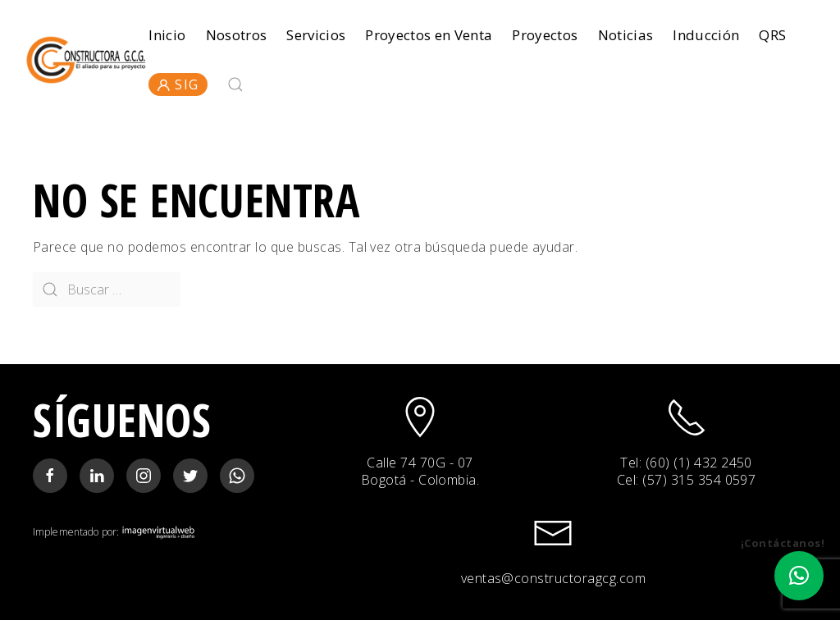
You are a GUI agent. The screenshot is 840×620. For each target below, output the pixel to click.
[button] (799, 576)
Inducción (706, 35)
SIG (178, 84)
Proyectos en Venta (429, 35)
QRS (772, 35)
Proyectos (545, 35)
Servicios (316, 35)
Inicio (167, 35)
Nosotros (237, 35)
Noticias (626, 35)
